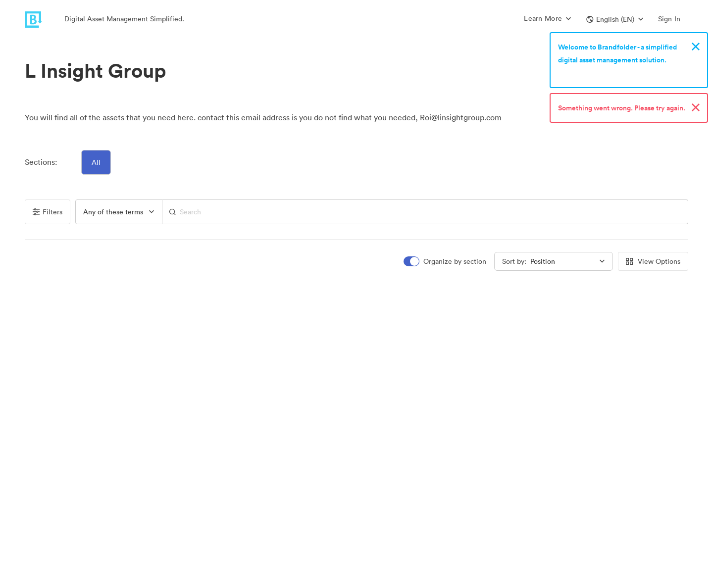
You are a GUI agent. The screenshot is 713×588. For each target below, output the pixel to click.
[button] (615, 19)
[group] (119, 212)
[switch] (446, 262)
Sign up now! (581, 73)
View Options (653, 261)
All (96, 162)
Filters (48, 212)
